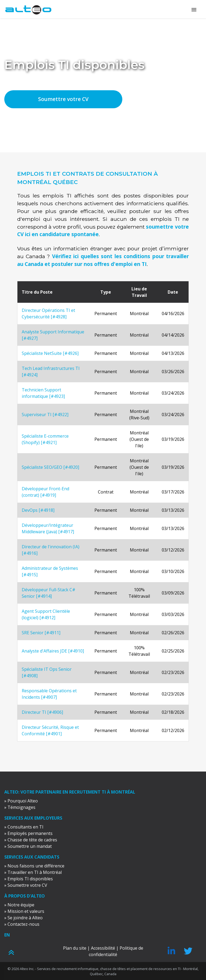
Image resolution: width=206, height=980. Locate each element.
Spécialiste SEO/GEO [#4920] (50, 467)
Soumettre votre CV (63, 99)
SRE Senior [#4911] (41, 633)
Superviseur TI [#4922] (45, 415)
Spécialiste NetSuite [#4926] (50, 353)
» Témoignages (20, 807)
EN (7, 935)
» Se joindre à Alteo (23, 918)
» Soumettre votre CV (26, 885)
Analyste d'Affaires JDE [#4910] (53, 651)
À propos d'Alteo (25, 896)
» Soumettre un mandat (28, 846)
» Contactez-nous (22, 924)
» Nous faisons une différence (34, 866)
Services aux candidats (32, 857)
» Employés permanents (28, 833)
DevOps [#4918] (38, 510)
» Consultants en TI (24, 827)
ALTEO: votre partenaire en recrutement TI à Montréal (70, 792)
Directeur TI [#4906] (42, 712)
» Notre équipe (19, 905)
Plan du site (75, 948)
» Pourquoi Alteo (21, 801)
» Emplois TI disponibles (29, 879)
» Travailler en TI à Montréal (33, 872)
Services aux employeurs (33, 818)
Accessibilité (103, 948)
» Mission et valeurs (24, 911)
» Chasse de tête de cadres (31, 840)
